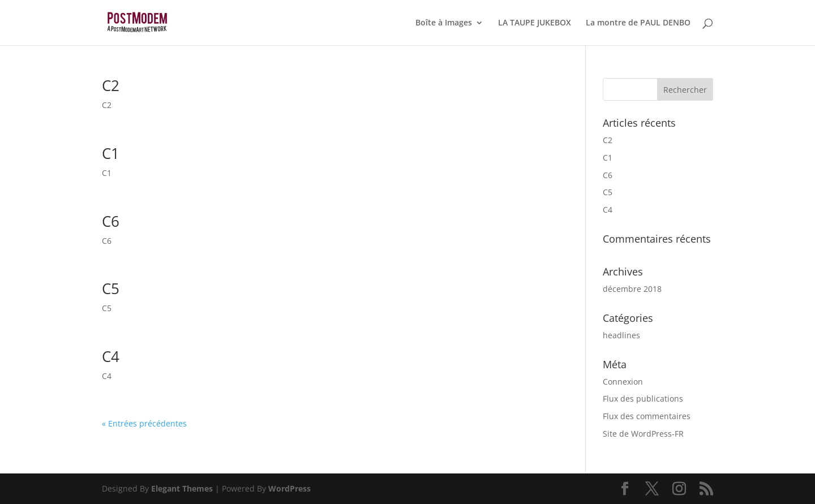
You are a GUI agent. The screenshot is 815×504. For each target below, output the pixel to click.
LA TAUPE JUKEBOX (535, 23)
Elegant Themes (182, 488)
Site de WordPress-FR (643, 434)
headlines (621, 335)
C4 (111, 356)
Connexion (623, 382)
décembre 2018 (632, 289)
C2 (111, 85)
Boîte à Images (444, 23)
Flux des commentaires (647, 416)
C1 (111, 153)
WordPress (289, 488)
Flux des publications (643, 399)
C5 (111, 288)
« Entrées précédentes (144, 423)
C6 (111, 221)
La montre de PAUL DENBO (638, 23)
